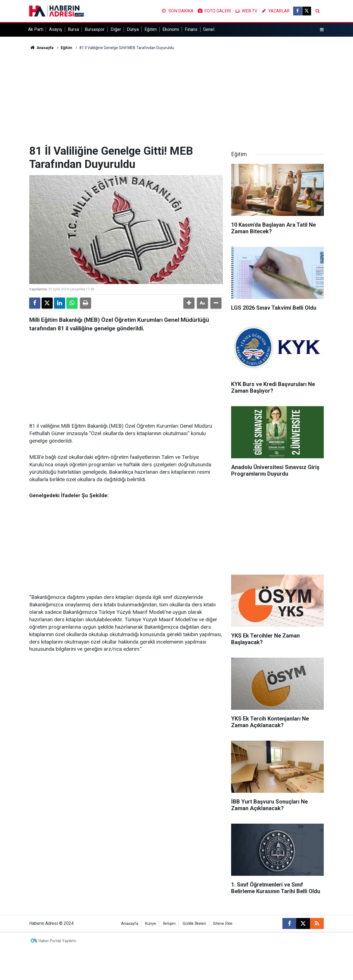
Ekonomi (171, 29)
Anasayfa (41, 48)
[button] (189, 303)
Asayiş (56, 29)
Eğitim (151, 29)
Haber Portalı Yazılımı (57, 941)
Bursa (73, 29)
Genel (209, 29)
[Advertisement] (176, 98)
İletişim (169, 924)
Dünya (133, 29)
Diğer (116, 29)
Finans (191, 29)
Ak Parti (36, 29)
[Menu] (322, 30)
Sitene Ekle (223, 924)
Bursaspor (95, 29)
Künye (151, 924)
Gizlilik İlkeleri (194, 924)
